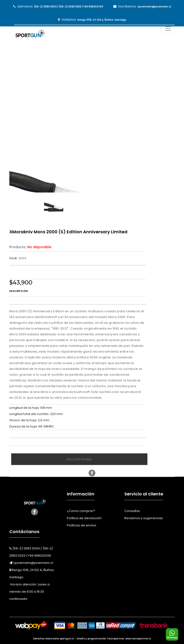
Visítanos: (92, 20)
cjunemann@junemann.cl (31, 563)
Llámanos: (58, 6)
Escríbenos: (142, 6)
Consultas (132, 511)
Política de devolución (84, 518)
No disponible (79, 459)
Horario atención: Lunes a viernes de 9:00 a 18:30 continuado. (29, 592)
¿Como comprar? (81, 511)
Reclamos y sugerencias (144, 518)
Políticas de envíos (82, 525)
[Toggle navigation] (168, 29)
